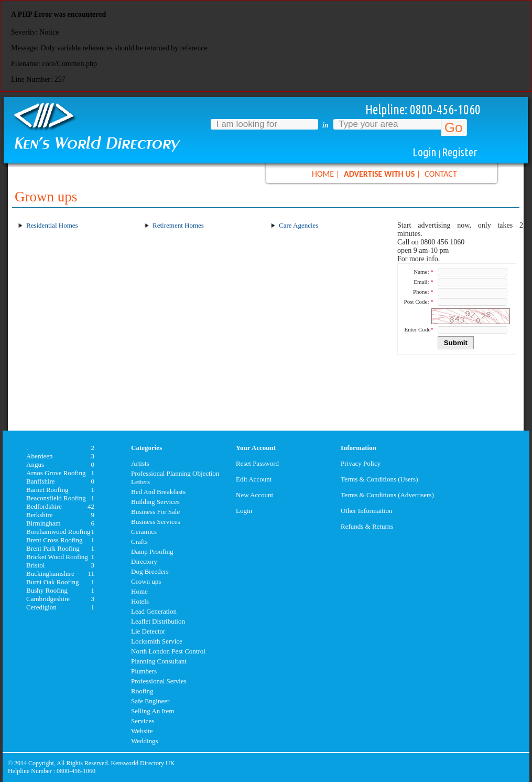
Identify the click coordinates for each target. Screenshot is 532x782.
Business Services (156, 522)
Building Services (155, 502)
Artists (140, 463)
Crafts (139, 542)
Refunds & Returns (367, 526)
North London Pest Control (168, 651)
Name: (424, 272)
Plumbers (144, 671)
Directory (144, 561)
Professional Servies (159, 681)
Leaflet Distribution (158, 621)
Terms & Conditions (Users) (379, 479)
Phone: (423, 292)
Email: (424, 282)
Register (460, 152)
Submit (456, 343)
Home (139, 591)
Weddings (145, 741)
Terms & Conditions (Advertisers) (387, 495)
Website (142, 731)
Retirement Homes (178, 225)
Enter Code (419, 329)
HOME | (326, 174)
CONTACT (441, 174)
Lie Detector (148, 631)
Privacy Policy (361, 463)
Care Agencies (298, 225)
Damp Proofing (152, 551)
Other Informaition (367, 511)
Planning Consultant (159, 661)
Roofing (142, 691)
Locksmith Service (157, 641)
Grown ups (146, 581)
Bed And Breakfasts (158, 492)
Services (143, 721)
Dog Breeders (150, 571)
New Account (254, 495)
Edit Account (254, 479)
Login (425, 152)
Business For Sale (155, 512)
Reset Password (257, 463)
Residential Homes (52, 225)
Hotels (140, 601)
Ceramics (144, 532)
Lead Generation (154, 611)
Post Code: (419, 302)
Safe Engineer (150, 701)
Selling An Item (153, 711)
